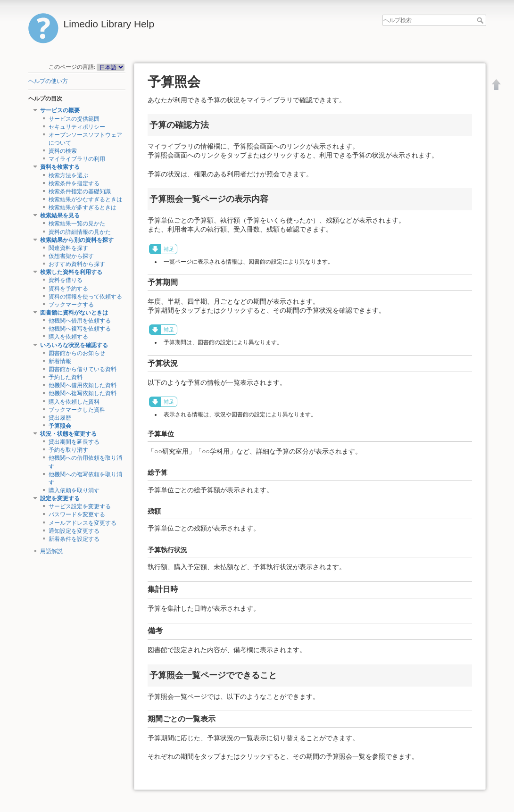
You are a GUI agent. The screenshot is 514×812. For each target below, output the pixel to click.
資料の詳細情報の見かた (80, 232)
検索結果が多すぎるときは (83, 207)
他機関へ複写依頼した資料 (83, 393)
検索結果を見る (60, 215)
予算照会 (60, 426)
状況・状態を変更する (68, 434)
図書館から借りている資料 (83, 369)
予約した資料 (66, 377)
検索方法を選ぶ (68, 175)
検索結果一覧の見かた (77, 224)
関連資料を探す (68, 248)
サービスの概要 (60, 110)
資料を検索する (60, 167)
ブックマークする (71, 305)
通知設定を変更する (74, 531)
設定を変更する (60, 498)
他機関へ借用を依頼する (80, 321)
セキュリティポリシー (77, 127)
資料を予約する (68, 289)
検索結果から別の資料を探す (77, 240)
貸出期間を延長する (74, 442)
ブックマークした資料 (77, 410)
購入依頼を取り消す (74, 490)
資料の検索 (63, 151)
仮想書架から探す (71, 256)
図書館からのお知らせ (77, 353)
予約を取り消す (68, 450)
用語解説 (51, 551)
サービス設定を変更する (80, 506)
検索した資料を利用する (71, 272)
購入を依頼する (68, 337)
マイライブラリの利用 (77, 159)
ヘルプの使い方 (48, 81)
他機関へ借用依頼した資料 (83, 385)
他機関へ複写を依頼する (80, 329)
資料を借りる (66, 280)
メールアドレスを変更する (83, 523)
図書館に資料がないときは (74, 313)
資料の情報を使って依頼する (85, 297)
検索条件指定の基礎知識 (80, 191)
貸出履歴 (60, 418)
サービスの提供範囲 (74, 119)
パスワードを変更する (77, 514)
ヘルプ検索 (481, 20)
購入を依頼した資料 (74, 402)
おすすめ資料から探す (77, 264)
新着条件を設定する (74, 539)
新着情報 (60, 361)
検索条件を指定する (74, 183)
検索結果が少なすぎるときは (85, 199)
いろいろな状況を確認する (74, 345)
